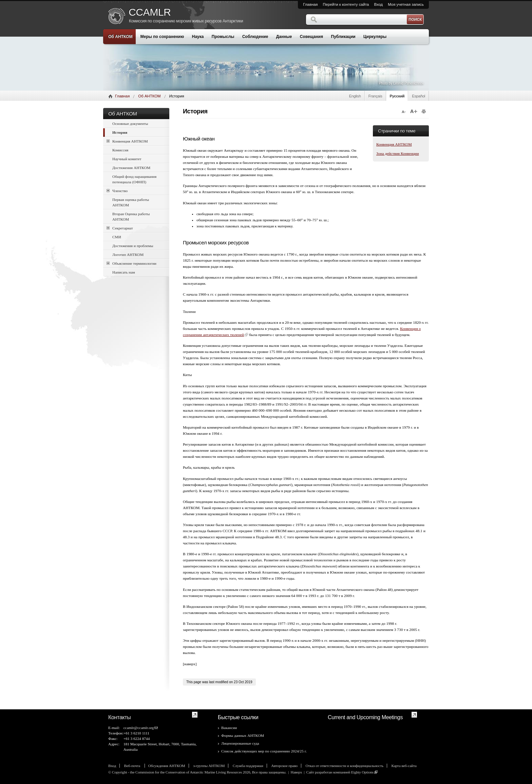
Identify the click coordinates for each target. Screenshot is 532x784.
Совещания (311, 37)
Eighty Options (362, 772)
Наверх (296, 772)
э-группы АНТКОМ (209, 766)
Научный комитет (127, 159)
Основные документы (130, 124)
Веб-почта (133, 766)
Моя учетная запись (406, 4)
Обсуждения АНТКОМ (167, 766)
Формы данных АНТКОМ (243, 735)
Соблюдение (255, 37)
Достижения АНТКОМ (131, 168)
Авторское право (284, 766)
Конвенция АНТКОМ (127, 141)
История (120, 132)
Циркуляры (375, 37)
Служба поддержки (248, 766)
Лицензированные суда (240, 743)
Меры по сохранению (162, 37)
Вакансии (229, 728)
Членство (117, 191)
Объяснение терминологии (131, 263)
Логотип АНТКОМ (128, 255)
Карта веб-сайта (404, 766)
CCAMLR (150, 12)
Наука (198, 37)
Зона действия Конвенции (398, 153)
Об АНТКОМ (120, 37)
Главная (310, 4)
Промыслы (223, 37)
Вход (378, 4)
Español (419, 96)
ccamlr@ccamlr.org (139, 728)
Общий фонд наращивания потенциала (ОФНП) (134, 179)
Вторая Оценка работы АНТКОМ (131, 217)
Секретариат (120, 228)
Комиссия (120, 150)
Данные (284, 37)
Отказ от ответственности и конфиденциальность (345, 766)
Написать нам (124, 272)
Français (375, 96)
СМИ (117, 237)
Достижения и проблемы (133, 246)
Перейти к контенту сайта (346, 4)
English (355, 96)
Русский (397, 96)
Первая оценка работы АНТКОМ (131, 202)
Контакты (120, 717)
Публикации (343, 37)
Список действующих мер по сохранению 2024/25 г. (264, 751)
